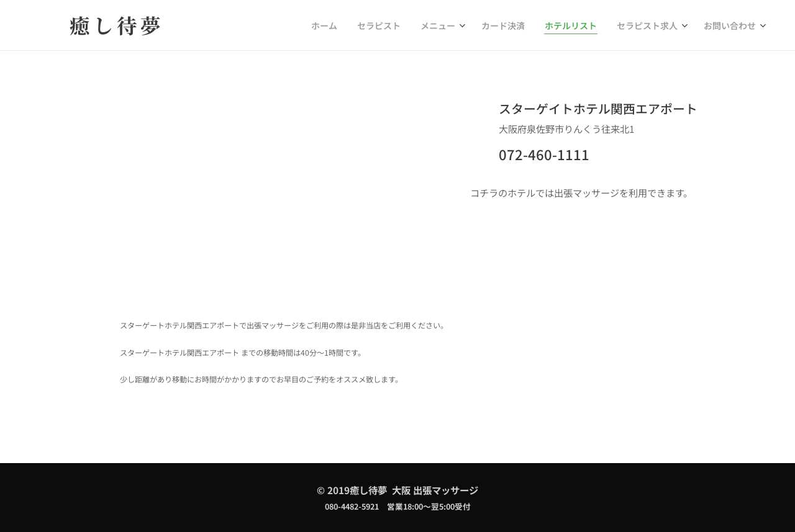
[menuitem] (355, 25)
